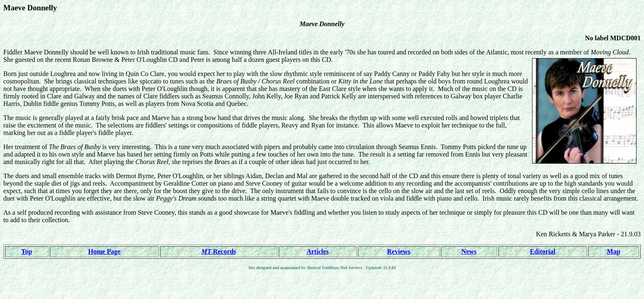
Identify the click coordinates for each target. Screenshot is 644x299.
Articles (317, 251)
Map (614, 251)
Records (219, 251)
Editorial (543, 251)
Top (27, 251)
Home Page (104, 251)
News (469, 251)
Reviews (399, 251)
